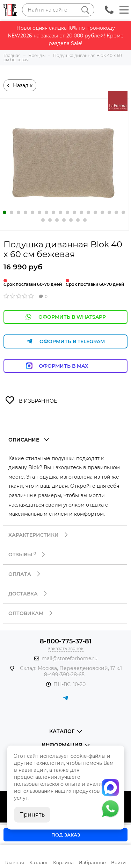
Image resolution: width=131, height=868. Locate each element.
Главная (15, 862)
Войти (118, 862)
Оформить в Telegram (66, 341)
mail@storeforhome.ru (70, 658)
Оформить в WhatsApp (66, 317)
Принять (32, 815)
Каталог (39, 862)
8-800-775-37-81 (66, 641)
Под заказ (66, 835)
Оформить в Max (65, 366)
